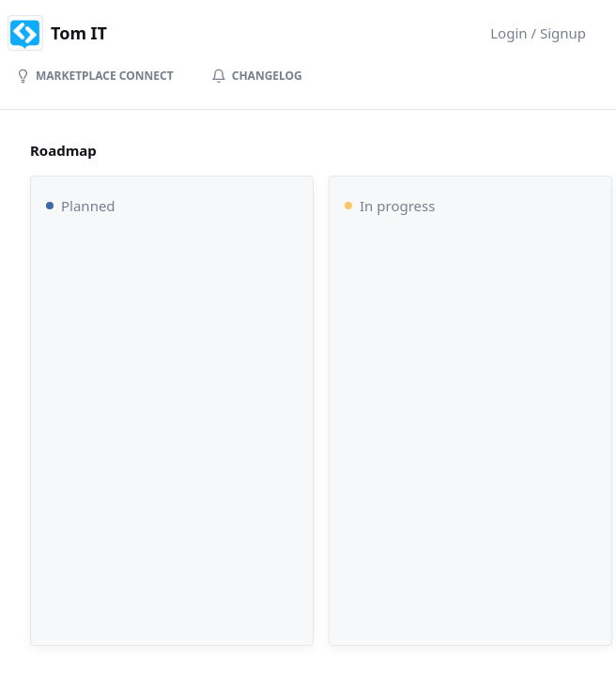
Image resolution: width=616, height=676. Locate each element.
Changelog (257, 76)
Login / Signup (538, 33)
